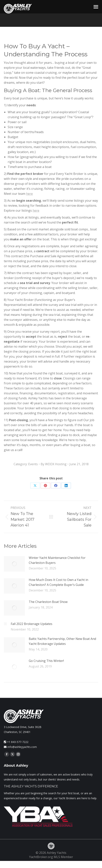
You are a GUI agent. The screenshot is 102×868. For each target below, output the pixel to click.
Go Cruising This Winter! (46, 661)
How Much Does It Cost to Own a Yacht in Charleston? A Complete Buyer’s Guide (58, 582)
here (29, 194)
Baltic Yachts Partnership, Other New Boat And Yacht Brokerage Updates (62, 641)
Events (33, 464)
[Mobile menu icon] (96, 7)
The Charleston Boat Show (48, 602)
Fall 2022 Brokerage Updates (32, 624)
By (54, 464)
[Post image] (14, 564)
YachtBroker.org (41, 857)
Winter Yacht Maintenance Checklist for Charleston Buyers (57, 560)
